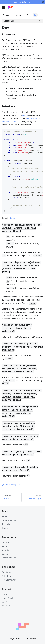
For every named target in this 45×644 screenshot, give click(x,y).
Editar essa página (12, 485)
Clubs (4, 594)
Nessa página (10, 21)
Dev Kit (5, 602)
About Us (6, 606)
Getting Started (9, 520)
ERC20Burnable (9, 121)
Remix (12, 218)
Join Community (9, 580)
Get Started (7, 572)
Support (6, 528)
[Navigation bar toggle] (4, 8)
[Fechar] (43, 2)
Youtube (6, 550)
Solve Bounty (8, 576)
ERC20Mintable (33, 118)
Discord (5, 542)
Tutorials (6, 524)
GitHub (5, 554)
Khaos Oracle (8, 598)
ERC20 (25, 115)
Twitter (5, 546)
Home (5, 517)
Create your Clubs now (21, 2)
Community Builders (11, 558)
